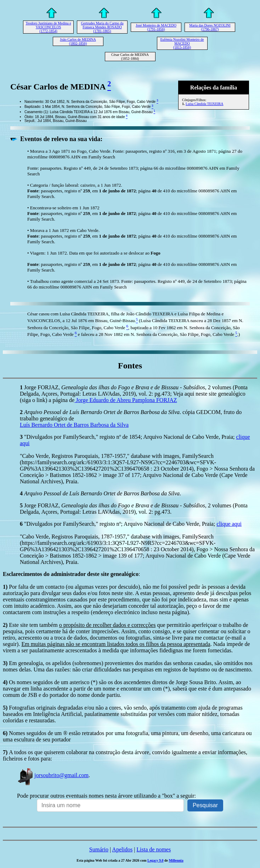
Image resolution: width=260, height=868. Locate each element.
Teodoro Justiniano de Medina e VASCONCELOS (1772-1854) (48, 27)
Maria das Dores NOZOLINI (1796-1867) (210, 27)
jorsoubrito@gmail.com (53, 775)
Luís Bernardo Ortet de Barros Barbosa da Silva (74, 425)
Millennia (176, 860)
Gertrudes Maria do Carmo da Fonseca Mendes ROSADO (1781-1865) (102, 27)
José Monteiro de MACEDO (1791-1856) (156, 27)
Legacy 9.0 (156, 860)
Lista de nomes (154, 849)
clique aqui (229, 524)
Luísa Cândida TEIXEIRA (204, 104)
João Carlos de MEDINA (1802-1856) (78, 41)
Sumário (99, 849)
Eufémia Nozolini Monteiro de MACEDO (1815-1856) (182, 43)
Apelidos (122, 849)
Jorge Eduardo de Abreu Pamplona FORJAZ (126, 400)
